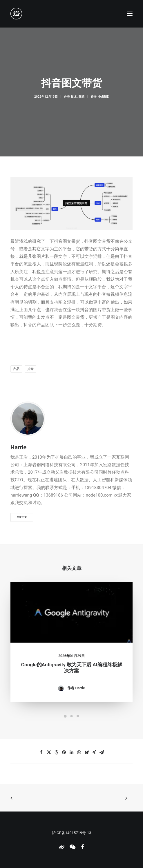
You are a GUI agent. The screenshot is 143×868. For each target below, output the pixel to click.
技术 (74, 97)
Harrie (103, 97)
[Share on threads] (57, 752)
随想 (82, 97)
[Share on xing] (94, 752)
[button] (130, 14)
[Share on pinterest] (64, 752)
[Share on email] (102, 752)
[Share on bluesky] (87, 752)
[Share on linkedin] (72, 752)
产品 (16, 369)
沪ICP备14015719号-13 (72, 833)
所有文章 (22, 517)
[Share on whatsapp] (79, 752)
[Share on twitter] (49, 752)
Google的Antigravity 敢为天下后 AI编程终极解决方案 (71, 674)
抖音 (30, 369)
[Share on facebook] (41, 752)
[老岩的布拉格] (16, 14)
